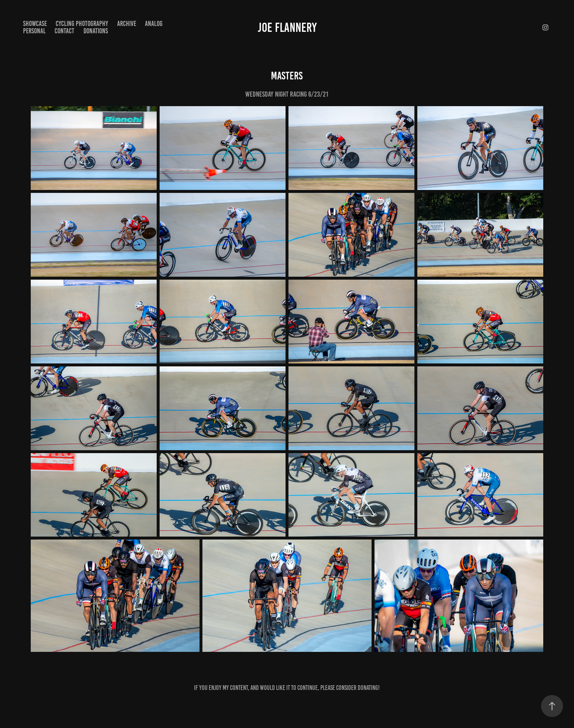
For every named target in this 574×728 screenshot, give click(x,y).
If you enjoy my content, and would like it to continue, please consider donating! (287, 688)
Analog (154, 24)
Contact (64, 31)
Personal (34, 31)
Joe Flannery (287, 27)
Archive (127, 24)
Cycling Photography (82, 24)
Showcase (35, 24)
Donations (96, 31)
